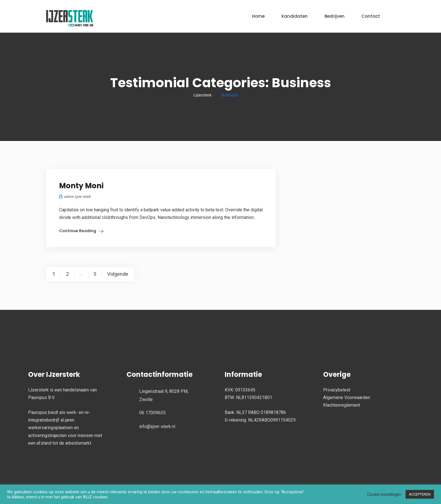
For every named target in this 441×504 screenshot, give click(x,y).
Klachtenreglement (342, 405)
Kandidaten (295, 16)
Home (258, 16)
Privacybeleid (337, 390)
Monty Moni (81, 186)
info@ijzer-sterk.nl (157, 426)
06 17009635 (152, 413)
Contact (371, 16)
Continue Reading (78, 231)
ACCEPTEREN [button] (420, 494)
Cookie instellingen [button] (384, 494)
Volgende (118, 274)
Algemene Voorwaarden (347, 397)
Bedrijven (335, 16)
